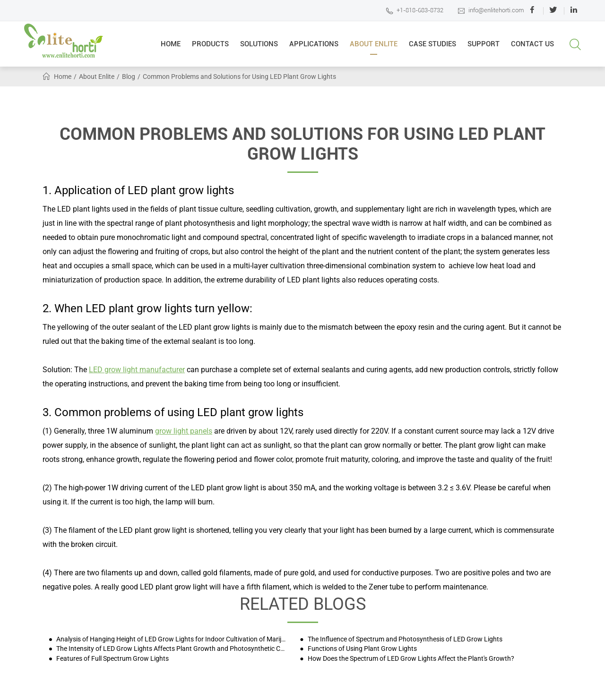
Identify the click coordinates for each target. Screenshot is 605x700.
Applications (314, 47)
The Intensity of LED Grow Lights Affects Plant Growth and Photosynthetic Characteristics (171, 649)
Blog (129, 77)
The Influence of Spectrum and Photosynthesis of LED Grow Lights (404, 639)
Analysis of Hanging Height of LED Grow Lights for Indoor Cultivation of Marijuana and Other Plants (171, 639)
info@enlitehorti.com (491, 11)
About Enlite (374, 47)
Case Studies (432, 47)
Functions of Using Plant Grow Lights (362, 649)
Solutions (259, 47)
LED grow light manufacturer (137, 370)
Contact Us (532, 47)
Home (171, 47)
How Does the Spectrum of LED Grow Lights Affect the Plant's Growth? (410, 659)
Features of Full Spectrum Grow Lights (112, 659)
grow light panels (184, 431)
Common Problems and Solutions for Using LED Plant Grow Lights (239, 77)
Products (210, 47)
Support (484, 47)
